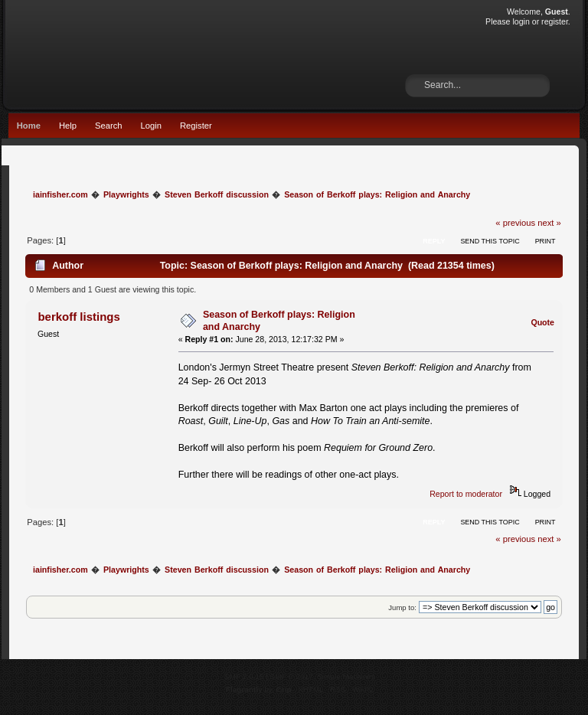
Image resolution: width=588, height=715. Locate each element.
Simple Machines (346, 676)
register (555, 21)
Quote (542, 322)
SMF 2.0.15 (244, 676)
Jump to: (402, 607)
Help (68, 126)
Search (109, 126)
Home (29, 126)
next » (549, 223)
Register (196, 126)
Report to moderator (466, 494)
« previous (515, 223)
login (521, 21)
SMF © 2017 (292, 676)
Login (151, 126)
